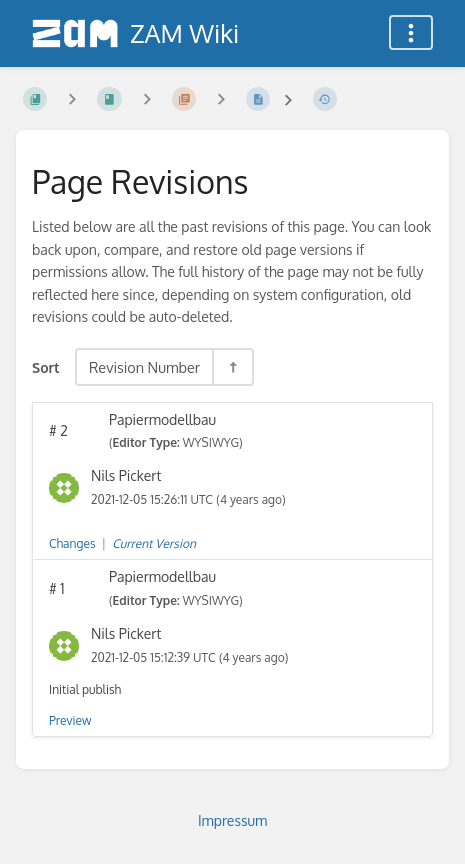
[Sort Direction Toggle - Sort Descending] (232, 367)
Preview (70, 720)
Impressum (232, 820)
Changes (72, 543)
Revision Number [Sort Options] (144, 367)
